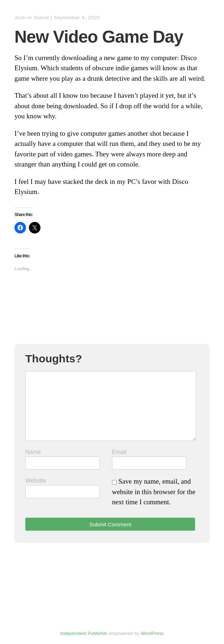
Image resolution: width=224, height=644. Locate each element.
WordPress (152, 633)
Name (33, 452)
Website (36, 481)
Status (41, 18)
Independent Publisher (84, 633)
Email (119, 452)
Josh (20, 18)
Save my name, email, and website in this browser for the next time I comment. (154, 492)
